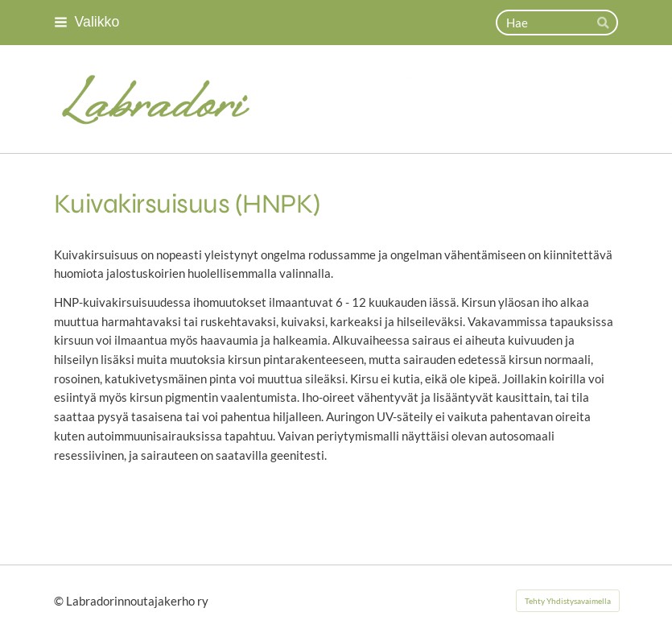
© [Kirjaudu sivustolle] (60, 601)
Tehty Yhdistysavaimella (568, 601)
